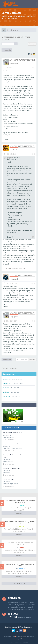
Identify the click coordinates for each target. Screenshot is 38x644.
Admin (22, 505)
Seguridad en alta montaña (11, 468)
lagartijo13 (15, 279)
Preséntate (9, 462)
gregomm (15, 64)
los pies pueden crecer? (10, 444)
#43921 (33, 283)
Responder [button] (7, 50)
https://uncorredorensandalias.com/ (15, 268)
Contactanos (28, 627)
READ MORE (19, 513)
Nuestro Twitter (19, 616)
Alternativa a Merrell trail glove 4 (13, 433)
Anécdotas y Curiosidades (13, 448)
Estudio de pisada (9, 479)
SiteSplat (22, 526)
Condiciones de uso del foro (14, 627)
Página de (23, 359)
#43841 (33, 154)
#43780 (33, 68)
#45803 (33, 321)
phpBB (20, 639)
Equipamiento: (10, 437)
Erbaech (15, 150)
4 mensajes (32, 44)
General (8, 473)
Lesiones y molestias (12, 484)
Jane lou (22, 547)
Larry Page (22, 569)
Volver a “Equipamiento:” (10, 368)
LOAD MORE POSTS (19, 584)
